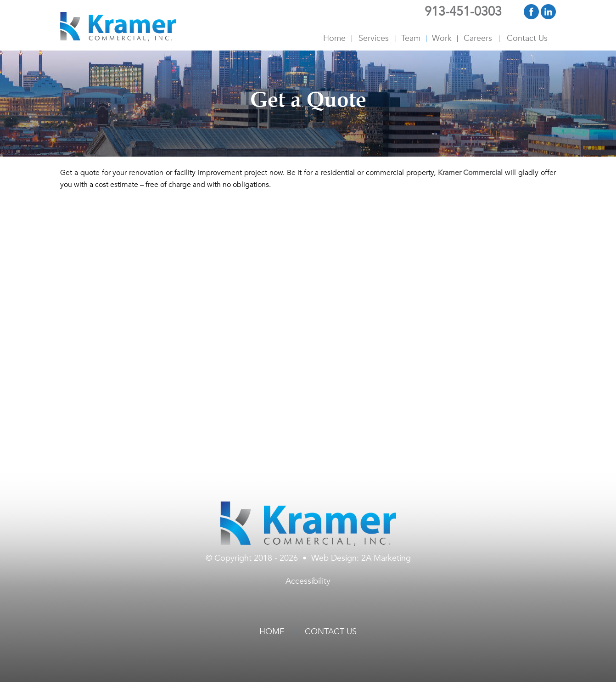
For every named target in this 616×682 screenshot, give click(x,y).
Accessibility (308, 581)
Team (411, 38)
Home (334, 38)
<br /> (308, 321)
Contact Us (527, 38)
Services (374, 38)
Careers (478, 38)
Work (442, 38)
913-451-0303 (463, 12)
